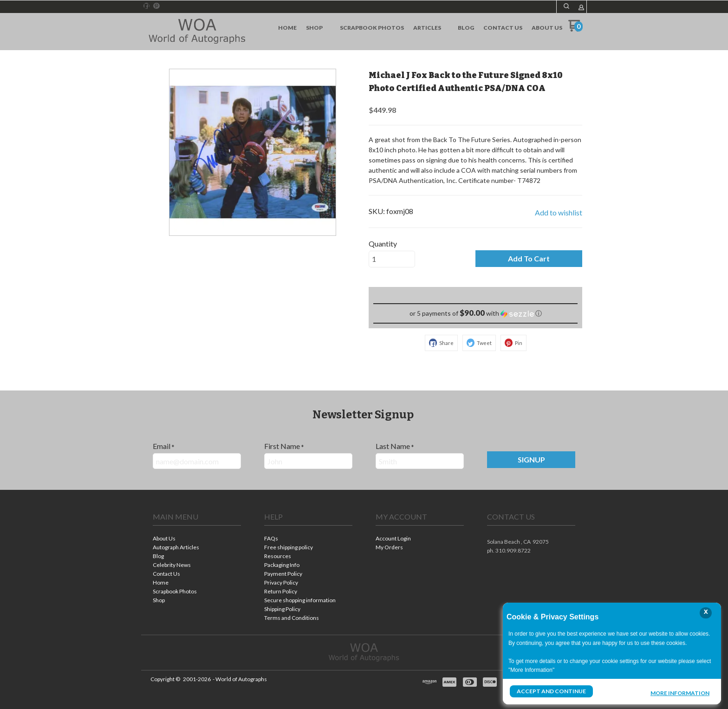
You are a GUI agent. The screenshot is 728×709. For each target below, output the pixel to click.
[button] (566, 6)
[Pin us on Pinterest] (156, 6)
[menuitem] (287, 28)
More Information (680, 692)
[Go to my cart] (575, 29)
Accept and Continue (551, 691)
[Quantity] (392, 259)
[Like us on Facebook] (147, 6)
